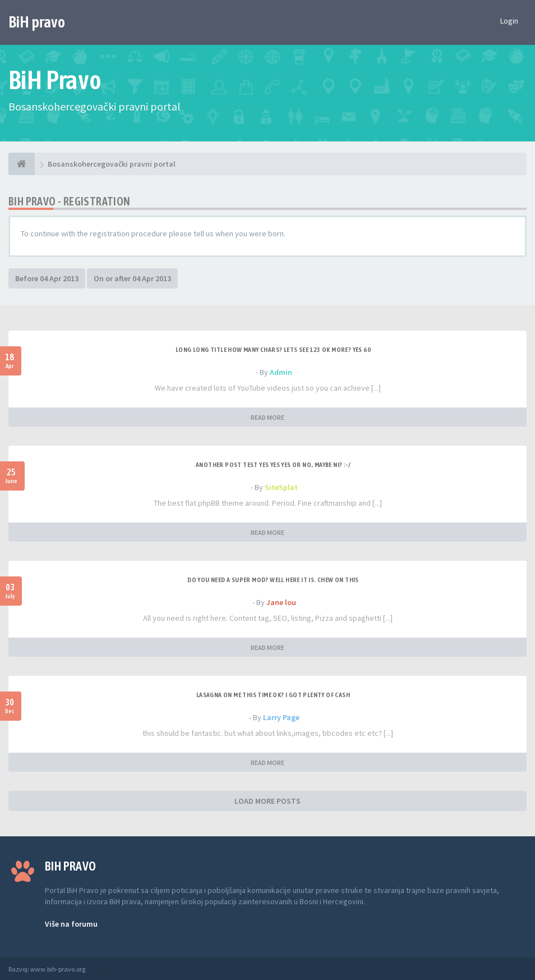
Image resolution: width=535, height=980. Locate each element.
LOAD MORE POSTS (267, 801)
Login (509, 21)
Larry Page (281, 717)
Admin (281, 372)
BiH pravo (37, 22)
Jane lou (281, 602)
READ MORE (267, 417)
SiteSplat (281, 487)
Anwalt (96, 969)
